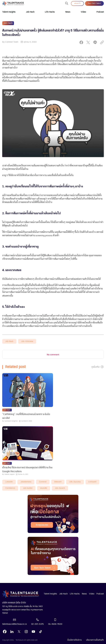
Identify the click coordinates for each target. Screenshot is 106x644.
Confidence (10, 488)
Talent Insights (9, 12)
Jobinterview (26, 482)
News (68, 12)
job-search (60, 488)
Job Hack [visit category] (8, 23)
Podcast (100, 12)
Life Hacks (50, 12)
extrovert (92, 482)
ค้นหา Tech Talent (94, 3)
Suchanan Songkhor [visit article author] (11, 421)
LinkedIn (9, 482)
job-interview (27, 341)
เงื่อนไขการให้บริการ (74, 640)
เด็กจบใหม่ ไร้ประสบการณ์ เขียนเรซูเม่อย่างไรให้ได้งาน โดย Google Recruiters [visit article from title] (27, 470)
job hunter (28, 488)
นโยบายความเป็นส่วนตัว (95, 640)
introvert (58, 482)
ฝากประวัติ (77, 3)
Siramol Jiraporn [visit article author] (10, 474)
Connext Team (12, 42)
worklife (44, 488)
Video (83, 12)
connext (43, 482)
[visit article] (28, 390)
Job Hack (30, 12)
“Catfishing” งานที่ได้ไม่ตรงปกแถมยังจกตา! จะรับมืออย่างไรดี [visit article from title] (26, 416)
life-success (75, 482)
